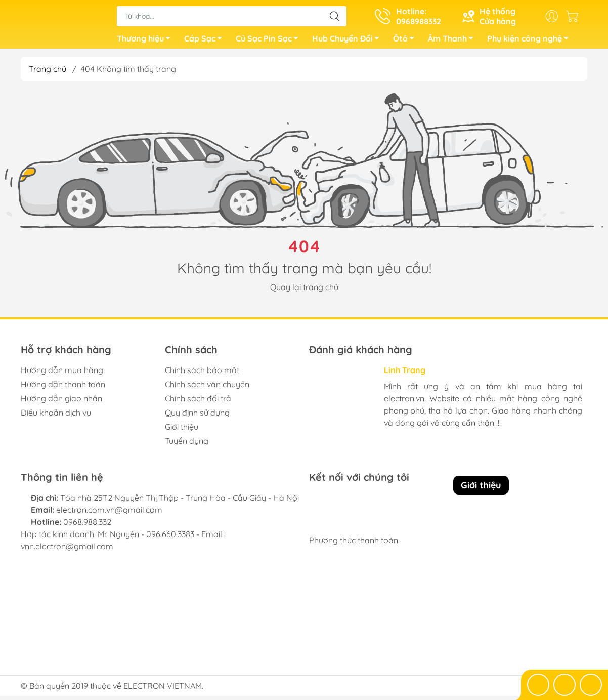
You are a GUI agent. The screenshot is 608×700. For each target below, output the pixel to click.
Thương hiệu (146, 42)
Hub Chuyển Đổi (349, 42)
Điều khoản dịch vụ (56, 417)
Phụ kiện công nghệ (531, 42)
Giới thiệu (182, 431)
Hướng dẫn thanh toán (63, 388)
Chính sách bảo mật (202, 374)
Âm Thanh (453, 42)
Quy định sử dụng (197, 417)
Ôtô (406, 42)
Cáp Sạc (206, 42)
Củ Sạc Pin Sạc (270, 42)
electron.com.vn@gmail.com (109, 514)
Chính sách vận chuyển (207, 388)
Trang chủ (48, 73)
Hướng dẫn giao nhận (61, 402)
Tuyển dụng (187, 445)
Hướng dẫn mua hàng (62, 374)
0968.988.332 (87, 526)
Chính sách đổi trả (198, 402)
